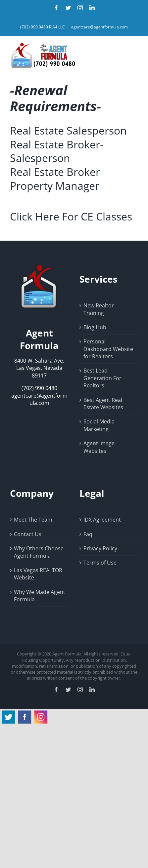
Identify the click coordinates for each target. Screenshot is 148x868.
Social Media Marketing (99, 425)
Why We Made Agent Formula (40, 596)
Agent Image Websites (99, 447)
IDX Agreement (102, 520)
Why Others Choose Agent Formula (39, 552)
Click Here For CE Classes (71, 216)
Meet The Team (33, 520)
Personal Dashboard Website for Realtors (108, 349)
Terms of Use (100, 563)
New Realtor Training (99, 309)
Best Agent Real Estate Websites (103, 404)
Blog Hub (95, 327)
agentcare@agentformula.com (99, 27)
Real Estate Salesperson (68, 130)
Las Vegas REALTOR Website (38, 574)
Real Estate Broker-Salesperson (57, 151)
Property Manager (55, 186)
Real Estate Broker (55, 172)
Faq (88, 534)
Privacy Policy (100, 548)
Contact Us (28, 534)
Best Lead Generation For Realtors (102, 378)
